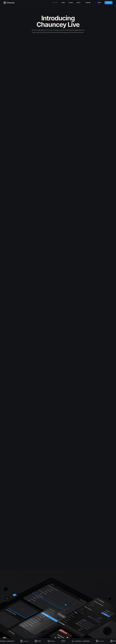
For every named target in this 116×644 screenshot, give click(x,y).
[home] (9, 3)
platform (55, 3)
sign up (109, 3)
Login (99, 3)
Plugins (71, 3)
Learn (63, 3)
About (79, 3)
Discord (88, 3)
